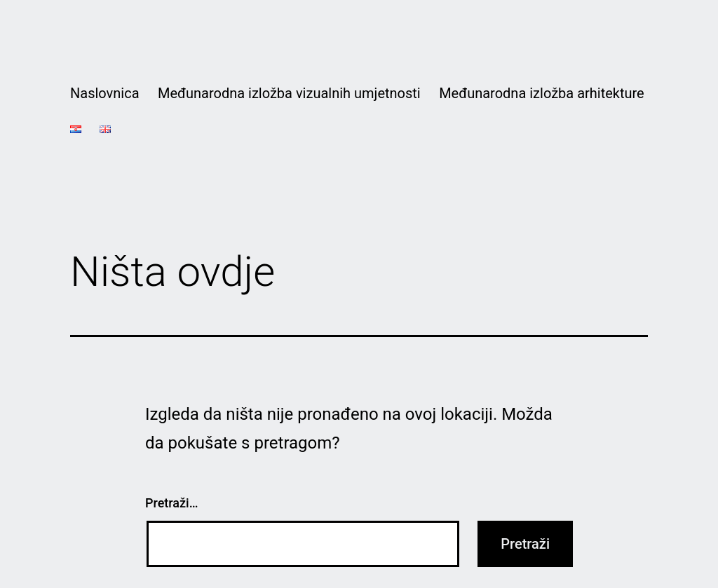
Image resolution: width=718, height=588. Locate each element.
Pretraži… (171, 503)
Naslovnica (105, 93)
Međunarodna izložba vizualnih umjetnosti (289, 93)
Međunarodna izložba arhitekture (542, 93)
